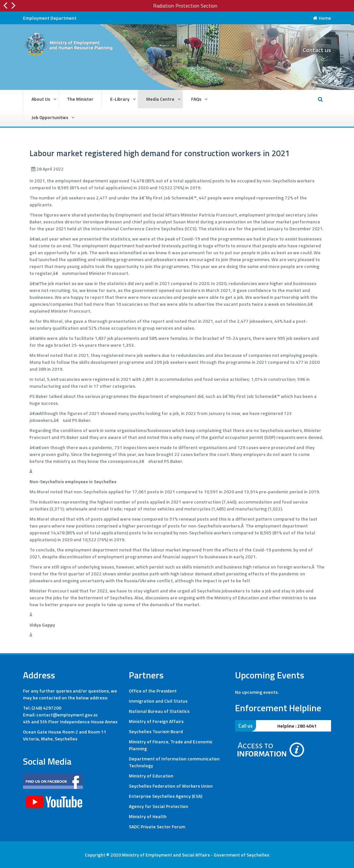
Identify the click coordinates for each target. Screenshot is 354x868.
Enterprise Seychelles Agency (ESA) (166, 796)
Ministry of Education (151, 776)
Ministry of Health (148, 816)
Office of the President (153, 691)
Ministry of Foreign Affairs (156, 721)
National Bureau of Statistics (159, 711)
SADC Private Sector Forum (157, 827)
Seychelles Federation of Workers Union (171, 786)
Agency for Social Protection (158, 806)
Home (322, 18)
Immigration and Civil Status (158, 701)
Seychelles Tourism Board (156, 731)
